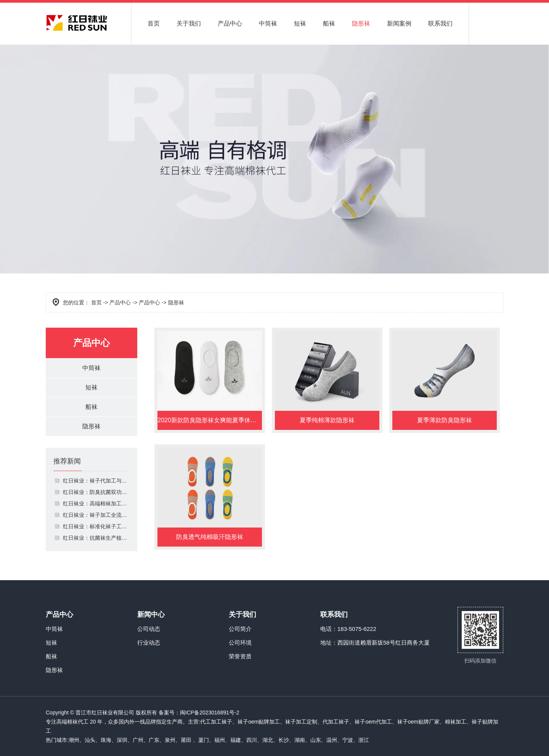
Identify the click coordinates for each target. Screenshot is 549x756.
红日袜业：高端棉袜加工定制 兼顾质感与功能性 (96, 503)
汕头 (90, 740)
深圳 (122, 740)
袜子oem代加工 (373, 722)
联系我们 (440, 23)
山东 (316, 740)
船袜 (329, 23)
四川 (252, 740)
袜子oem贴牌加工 (259, 722)
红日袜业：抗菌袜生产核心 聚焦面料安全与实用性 (96, 538)
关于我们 (189, 23)
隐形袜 (361, 23)
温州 (332, 740)
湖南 (300, 740)
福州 (220, 740)
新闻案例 (399, 23)
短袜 (300, 23)
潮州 (74, 740)
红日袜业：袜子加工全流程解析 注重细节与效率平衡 (96, 515)
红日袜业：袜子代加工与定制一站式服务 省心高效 (96, 481)
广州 (138, 740)
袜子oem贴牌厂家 (418, 722)
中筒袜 (268, 23)
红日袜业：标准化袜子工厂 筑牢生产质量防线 (96, 526)
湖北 (268, 740)
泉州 (170, 740)
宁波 (348, 740)
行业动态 (149, 643)
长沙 (284, 740)
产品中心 (230, 23)
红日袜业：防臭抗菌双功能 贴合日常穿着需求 (96, 492)
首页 (154, 23)
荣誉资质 (240, 656)
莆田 (186, 740)
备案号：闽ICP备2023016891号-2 (199, 713)
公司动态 (149, 629)
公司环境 (240, 643)
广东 (154, 740)
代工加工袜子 (216, 722)
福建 (236, 740)
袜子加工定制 (301, 722)
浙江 (364, 740)
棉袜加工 (456, 722)
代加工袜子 (336, 722)
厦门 (204, 740)
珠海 (106, 740)
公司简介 (240, 629)
